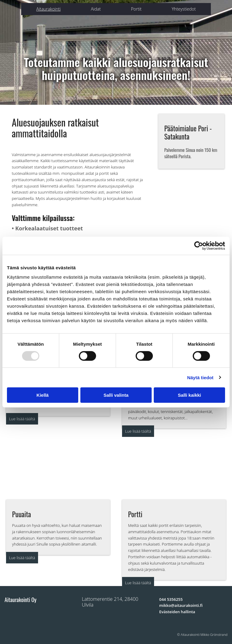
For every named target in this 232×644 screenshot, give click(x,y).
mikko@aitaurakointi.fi (181, 605)
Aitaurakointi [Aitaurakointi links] (48, 9)
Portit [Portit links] (136, 9)
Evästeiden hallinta (177, 612)
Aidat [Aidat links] (96, 9)
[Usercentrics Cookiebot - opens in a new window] (199, 245)
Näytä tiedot (200, 378)
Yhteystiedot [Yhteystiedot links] (184, 9)
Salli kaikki (190, 395)
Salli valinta (116, 395)
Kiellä (43, 395)
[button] (22, 419)
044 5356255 (171, 599)
